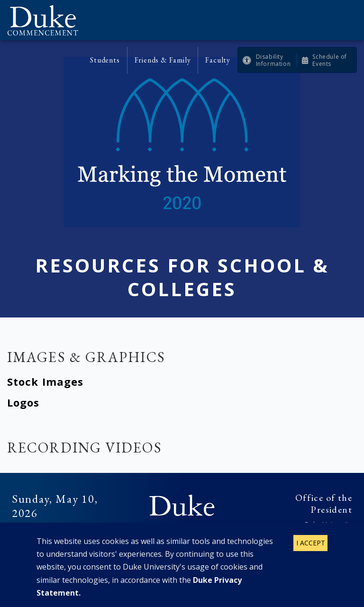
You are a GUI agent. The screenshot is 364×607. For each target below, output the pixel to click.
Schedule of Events (330, 60)
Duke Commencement (46, 20)
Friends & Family (163, 60)
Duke (182, 506)
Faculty (218, 60)
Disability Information (273, 60)
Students (105, 60)
